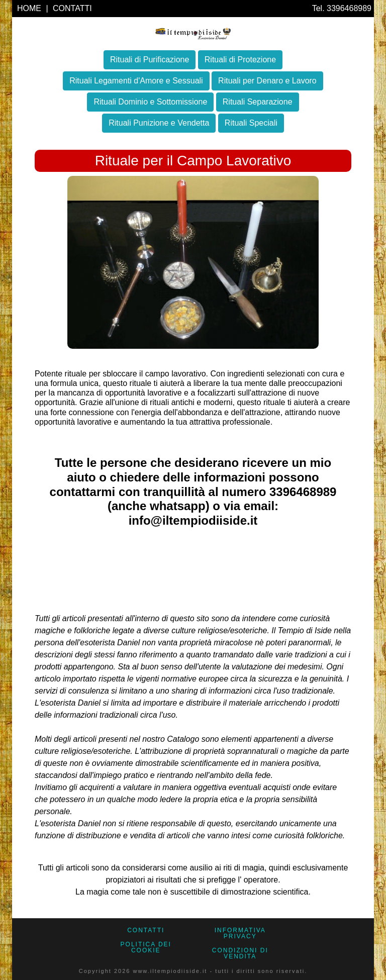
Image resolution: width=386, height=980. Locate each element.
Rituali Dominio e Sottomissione (150, 102)
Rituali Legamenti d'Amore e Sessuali (136, 81)
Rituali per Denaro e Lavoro (267, 81)
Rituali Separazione (258, 102)
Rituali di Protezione (240, 60)
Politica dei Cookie (146, 947)
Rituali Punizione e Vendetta (159, 123)
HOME (30, 8)
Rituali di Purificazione (150, 60)
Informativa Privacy (240, 933)
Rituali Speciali (251, 123)
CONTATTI (72, 8)
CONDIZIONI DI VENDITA (240, 953)
